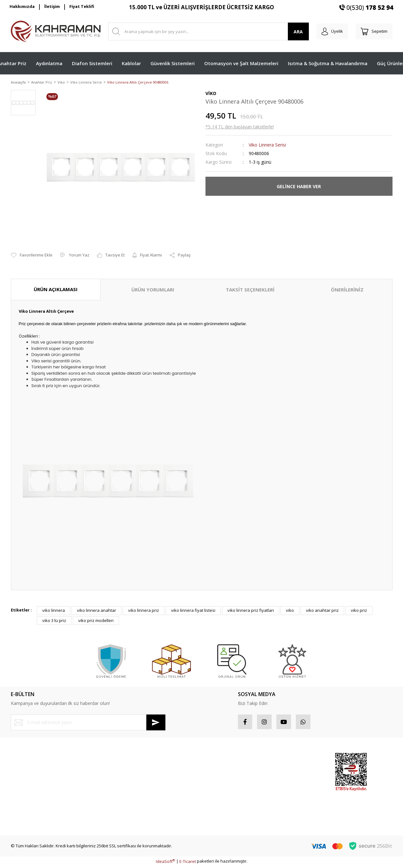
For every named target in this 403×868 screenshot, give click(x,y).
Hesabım (214, 760)
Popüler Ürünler (286, 771)
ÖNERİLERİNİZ (347, 290)
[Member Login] (328, 31)
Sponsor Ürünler (286, 760)
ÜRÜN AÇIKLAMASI (56, 290)
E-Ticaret (188, 863)
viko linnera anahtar (97, 611)
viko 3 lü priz (54, 621)
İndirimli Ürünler (286, 783)
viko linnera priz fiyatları (251, 611)
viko (290, 611)
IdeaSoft (165, 863)
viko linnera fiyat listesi (193, 611)
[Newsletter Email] (88, 723)
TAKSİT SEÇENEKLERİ (250, 290)
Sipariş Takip (218, 771)
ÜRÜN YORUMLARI (153, 290)
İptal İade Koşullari (126, 783)
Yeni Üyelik (21, 760)
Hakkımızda (22, 6)
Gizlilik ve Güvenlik (126, 771)
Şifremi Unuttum (26, 783)
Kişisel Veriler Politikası (130, 794)
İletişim (52, 6)
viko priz (359, 611)
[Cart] (373, 31)
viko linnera (54, 611)
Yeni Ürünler (282, 794)
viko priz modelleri (96, 621)
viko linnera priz (144, 611)
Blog (112, 805)
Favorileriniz (217, 783)
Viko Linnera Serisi (267, 145)
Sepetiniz (215, 794)
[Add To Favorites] (32, 256)
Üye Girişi (20, 771)
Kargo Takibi (23, 817)
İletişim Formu (24, 794)
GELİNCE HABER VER (299, 187)
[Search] (206, 31)
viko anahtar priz (322, 611)
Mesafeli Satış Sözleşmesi (133, 760)
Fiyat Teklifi (82, 6)
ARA (293, 32)
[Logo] (56, 31)
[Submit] (156, 723)
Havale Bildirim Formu (32, 805)
